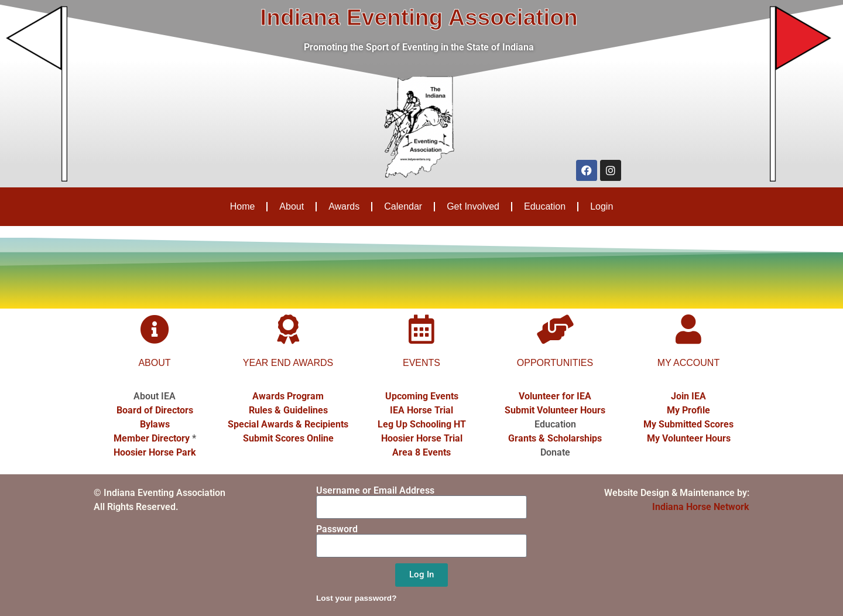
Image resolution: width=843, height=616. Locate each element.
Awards (344, 206)
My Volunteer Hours (689, 438)
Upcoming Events (422, 396)
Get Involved (473, 206)
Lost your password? (356, 598)
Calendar (403, 206)
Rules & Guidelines (288, 410)
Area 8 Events (421, 452)
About (292, 206)
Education (545, 206)
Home (243, 206)
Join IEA (688, 396)
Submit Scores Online (288, 438)
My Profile (688, 410)
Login (602, 206)
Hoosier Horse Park (155, 452)
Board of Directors (155, 410)
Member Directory (152, 438)
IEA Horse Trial (421, 410)
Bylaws (155, 424)
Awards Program (288, 396)
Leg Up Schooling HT (422, 424)
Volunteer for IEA (555, 396)
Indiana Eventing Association (419, 17)
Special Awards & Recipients (288, 424)
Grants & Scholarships (555, 438)
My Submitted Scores (688, 424)
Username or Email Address (375, 491)
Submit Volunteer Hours (555, 410)
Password (337, 529)
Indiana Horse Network (701, 507)
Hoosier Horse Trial (422, 438)
